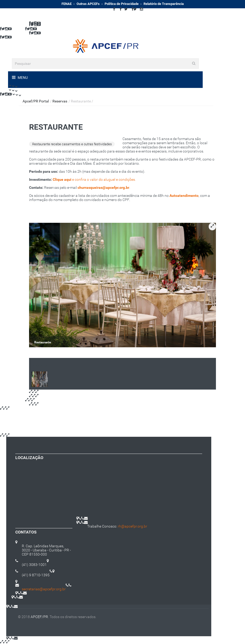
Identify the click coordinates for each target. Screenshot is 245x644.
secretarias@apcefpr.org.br (44, 589)
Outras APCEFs (88, 4)
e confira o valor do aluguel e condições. (94, 179)
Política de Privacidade (122, 4)
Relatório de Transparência (164, 4)
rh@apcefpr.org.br (132, 526)
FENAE (67, 4)
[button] (212, 227)
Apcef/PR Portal (36, 101)
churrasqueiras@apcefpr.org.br (103, 188)
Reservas (60, 101)
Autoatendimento (184, 196)
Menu (22, 78)
